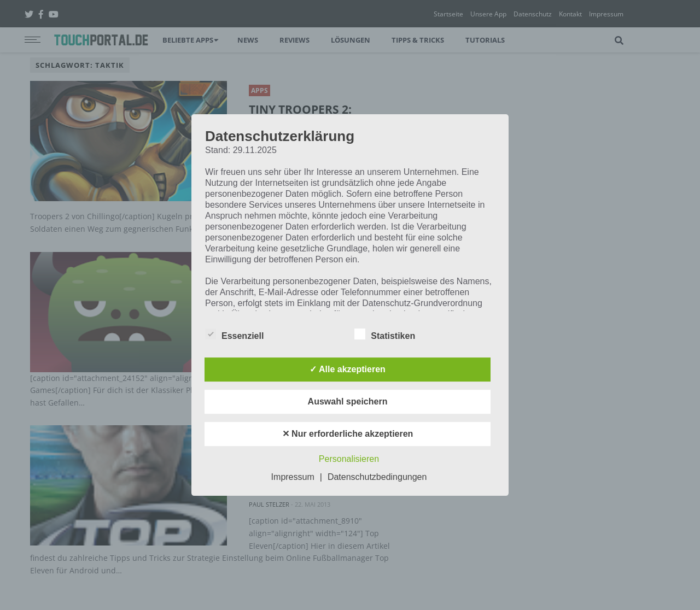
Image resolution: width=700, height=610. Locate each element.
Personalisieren (349, 459)
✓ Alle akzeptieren (348, 369)
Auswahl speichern (348, 401)
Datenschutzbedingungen (377, 477)
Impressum (293, 477)
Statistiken (385, 334)
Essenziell (234, 334)
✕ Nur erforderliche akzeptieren (348, 434)
